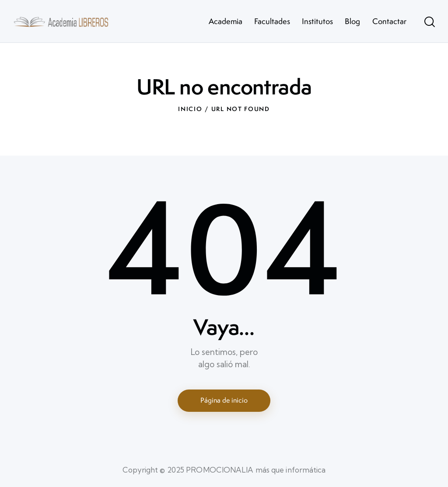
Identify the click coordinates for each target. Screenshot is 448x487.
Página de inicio (224, 400)
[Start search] (430, 22)
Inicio (190, 109)
